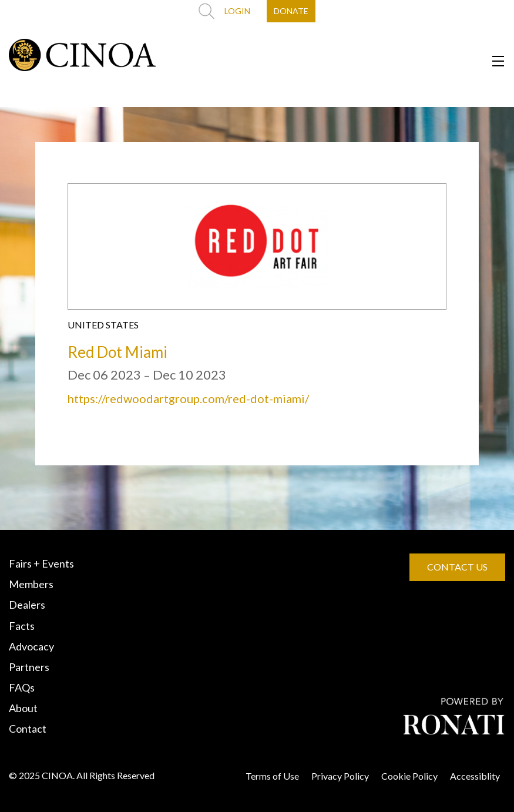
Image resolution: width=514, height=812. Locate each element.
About (23, 708)
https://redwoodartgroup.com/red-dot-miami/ (188, 398)
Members (31, 584)
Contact (28, 729)
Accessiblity (475, 776)
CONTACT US (457, 567)
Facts (22, 626)
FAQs (22, 687)
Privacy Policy (340, 776)
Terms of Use (272, 776)
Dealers (27, 605)
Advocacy (31, 646)
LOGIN (237, 11)
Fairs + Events (41, 563)
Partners (29, 667)
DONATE (291, 11)
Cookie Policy (409, 776)
